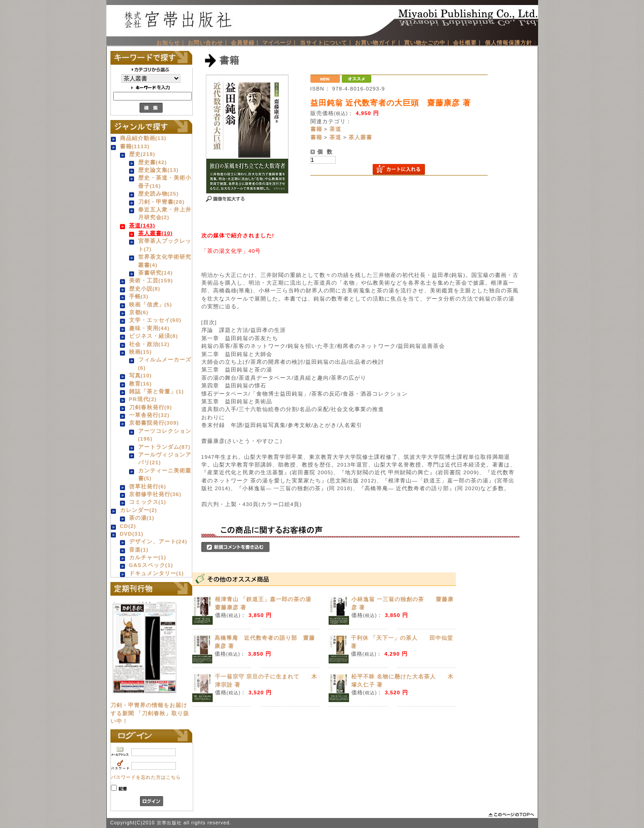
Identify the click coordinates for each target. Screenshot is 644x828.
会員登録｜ (246, 43)
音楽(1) (139, 549)
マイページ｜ (280, 43)
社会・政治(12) (150, 344)
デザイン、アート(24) (158, 541)
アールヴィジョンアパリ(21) (165, 458)
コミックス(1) (148, 502)
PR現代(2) (143, 399)
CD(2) (128, 526)
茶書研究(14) (156, 273)
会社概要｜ (468, 43)
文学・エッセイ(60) (155, 320)
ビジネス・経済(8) (154, 336)
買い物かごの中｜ (428, 43)
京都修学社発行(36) (155, 494)
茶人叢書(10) (156, 233)
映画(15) (141, 352)
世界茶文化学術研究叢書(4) (165, 261)
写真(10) (141, 375)
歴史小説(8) (145, 289)
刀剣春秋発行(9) (151, 407)
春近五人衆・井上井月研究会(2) (165, 213)
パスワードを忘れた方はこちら (146, 777)
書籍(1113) (135, 146)
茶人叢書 (360, 137)
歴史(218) (142, 154)
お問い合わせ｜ (208, 43)
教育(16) (141, 384)
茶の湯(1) (142, 518)
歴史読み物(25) (159, 193)
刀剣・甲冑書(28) (162, 202)
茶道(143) (142, 225)
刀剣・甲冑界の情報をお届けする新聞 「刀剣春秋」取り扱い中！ (150, 713)
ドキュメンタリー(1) (157, 573)
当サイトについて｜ (327, 43)
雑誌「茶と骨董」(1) (157, 391)
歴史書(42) (153, 162)
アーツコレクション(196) (165, 435)
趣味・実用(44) (150, 328)
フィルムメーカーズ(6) (165, 363)
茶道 (335, 129)
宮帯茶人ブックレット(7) (165, 245)
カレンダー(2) (139, 510)
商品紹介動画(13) (143, 138)
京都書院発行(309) (154, 423)
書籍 (316, 129)
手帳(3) (139, 296)
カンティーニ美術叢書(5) (165, 474)
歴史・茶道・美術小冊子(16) (165, 181)
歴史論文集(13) (159, 170)
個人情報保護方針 (509, 43)
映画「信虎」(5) (151, 304)
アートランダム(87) (165, 447)
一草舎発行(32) (150, 415)
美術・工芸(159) (151, 280)
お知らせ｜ (171, 43)
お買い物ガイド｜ (379, 43)
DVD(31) (132, 534)
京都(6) (139, 312)
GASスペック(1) (151, 565)
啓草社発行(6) (148, 486)
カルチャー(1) (148, 557)
